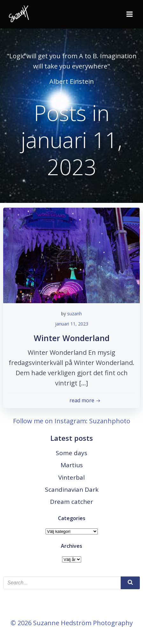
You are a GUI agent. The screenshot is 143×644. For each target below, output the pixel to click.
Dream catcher (71, 502)
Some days (71, 453)
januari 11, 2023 (72, 324)
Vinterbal (71, 477)
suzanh (75, 314)
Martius (72, 465)
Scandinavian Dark (72, 490)
